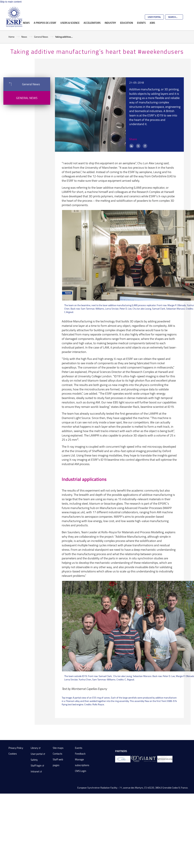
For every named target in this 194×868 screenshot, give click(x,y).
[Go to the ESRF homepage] (14, 17)
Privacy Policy (16, 748)
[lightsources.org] (165, 759)
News (26, 23)
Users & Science (70, 23)
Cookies (13, 754)
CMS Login (81, 771)
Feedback (80, 754)
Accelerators (92, 23)
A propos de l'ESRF (45, 23)
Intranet (35, 771)
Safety (34, 760)
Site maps (58, 748)
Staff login (36, 766)
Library (34, 748)
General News (41, 37)
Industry (110, 23)
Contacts (57, 754)
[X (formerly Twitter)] (138, 146)
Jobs (152, 23)
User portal (37, 754)
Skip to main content (11, 2)
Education (127, 23)
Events (141, 23)
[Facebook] (145, 146)
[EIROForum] (123, 759)
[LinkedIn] (131, 146)
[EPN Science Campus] (135, 759)
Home (11, 37)
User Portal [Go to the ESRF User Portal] (154, 17)
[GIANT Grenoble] (148, 759)
